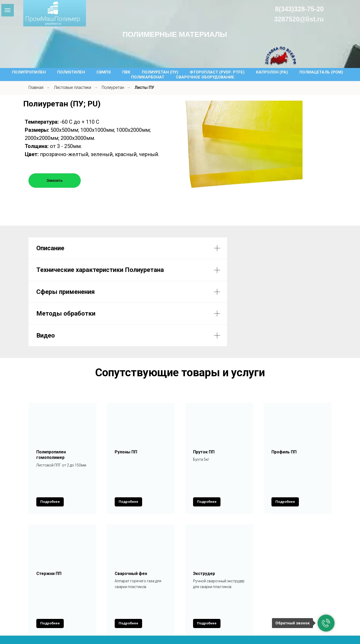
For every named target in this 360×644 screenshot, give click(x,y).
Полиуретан (113, 87)
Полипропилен (29, 72)
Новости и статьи (218, 603)
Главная (36, 87)
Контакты (259, 603)
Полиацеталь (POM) (321, 72)
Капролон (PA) (272, 72)
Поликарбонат (148, 77)
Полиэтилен (71, 72)
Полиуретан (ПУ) (160, 72)
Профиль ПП (284, 452)
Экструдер (204, 552)
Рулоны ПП (126, 452)
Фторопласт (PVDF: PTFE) (217, 72)
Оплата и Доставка (165, 603)
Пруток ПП (204, 452)
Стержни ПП (49, 552)
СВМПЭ (104, 72)
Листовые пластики (72, 87)
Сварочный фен (131, 552)
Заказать (55, 180)
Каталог (98, 603)
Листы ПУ (144, 87)
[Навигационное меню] (8, 10)
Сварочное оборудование (205, 77)
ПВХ (126, 72)
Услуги (126, 603)
